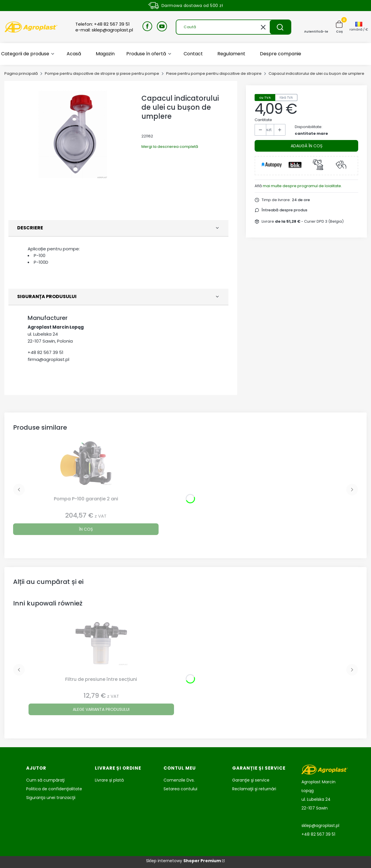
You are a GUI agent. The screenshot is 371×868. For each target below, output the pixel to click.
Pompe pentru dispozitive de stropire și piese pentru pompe (102, 73)
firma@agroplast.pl (48, 359)
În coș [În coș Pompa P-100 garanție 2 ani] (86, 529)
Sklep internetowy (183, 861)
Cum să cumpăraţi (45, 780)
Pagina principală (21, 73)
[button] (280, 27)
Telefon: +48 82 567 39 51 (103, 24)
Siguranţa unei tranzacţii (51, 798)
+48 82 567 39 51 (46, 352)
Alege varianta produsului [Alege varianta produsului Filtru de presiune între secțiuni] (101, 709)
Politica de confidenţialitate (54, 789)
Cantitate (263, 120)
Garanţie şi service (251, 780)
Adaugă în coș (307, 146)
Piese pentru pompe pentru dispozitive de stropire (214, 73)
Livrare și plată (109, 780)
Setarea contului (180, 789)
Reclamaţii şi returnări (254, 789)
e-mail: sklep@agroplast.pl (104, 30)
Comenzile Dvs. (179, 780)
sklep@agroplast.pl (320, 826)
